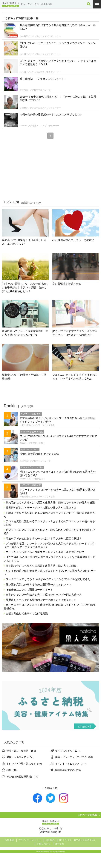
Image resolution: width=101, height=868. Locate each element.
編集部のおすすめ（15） (69, 770)
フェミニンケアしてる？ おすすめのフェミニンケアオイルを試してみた (75, 377)
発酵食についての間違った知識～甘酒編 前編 (24, 377)
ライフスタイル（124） (68, 751)
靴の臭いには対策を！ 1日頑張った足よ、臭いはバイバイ (24, 242)
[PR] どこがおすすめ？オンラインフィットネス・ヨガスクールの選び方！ (75, 333)
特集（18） (13, 770)
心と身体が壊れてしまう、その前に (73, 240)
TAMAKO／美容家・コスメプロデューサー (39, 126)
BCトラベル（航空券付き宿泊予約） (78, 840)
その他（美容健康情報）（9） (23, 777)
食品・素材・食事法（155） (22, 751)
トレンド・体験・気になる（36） (25, 764)
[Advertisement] (50, 169)
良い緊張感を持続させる (67, 284)
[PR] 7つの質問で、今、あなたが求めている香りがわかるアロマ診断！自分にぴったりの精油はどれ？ (25, 287)
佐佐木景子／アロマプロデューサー (36, 90)
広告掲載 (9, 840)
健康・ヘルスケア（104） (21, 757)
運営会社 (60, 844)
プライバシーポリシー (30, 840)
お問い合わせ (44, 844)
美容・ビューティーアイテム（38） (75, 757)
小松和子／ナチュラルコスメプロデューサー (40, 36)
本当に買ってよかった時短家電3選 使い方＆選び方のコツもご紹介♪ (25, 333)
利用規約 (50, 840)
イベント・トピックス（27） (71, 764)
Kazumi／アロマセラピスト (32, 443)
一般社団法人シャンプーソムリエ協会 (37, 425)
